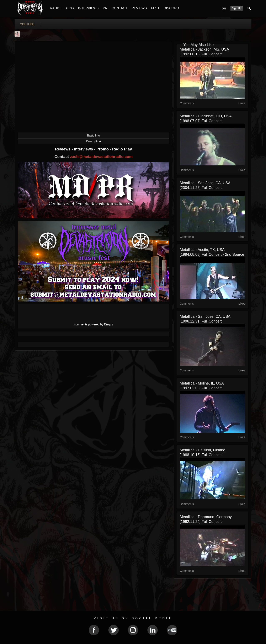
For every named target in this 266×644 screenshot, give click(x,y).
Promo (103, 149)
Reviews (63, 149)
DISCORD (171, 8)
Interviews (84, 149)
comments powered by (94, 324)
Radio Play (122, 149)
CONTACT (119, 8)
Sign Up (237, 8)
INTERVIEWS (88, 8)
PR (105, 8)
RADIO (55, 8)
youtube (27, 24)
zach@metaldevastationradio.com (101, 157)
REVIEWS (139, 8)
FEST (155, 8)
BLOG (69, 8)
